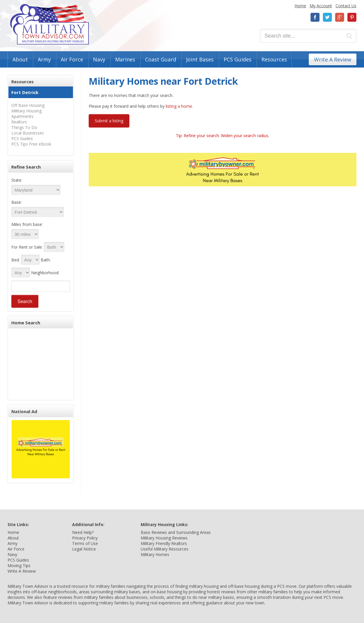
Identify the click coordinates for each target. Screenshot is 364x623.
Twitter (327, 17)
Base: (17, 202)
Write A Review (333, 59)
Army (44, 59)
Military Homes (155, 554)
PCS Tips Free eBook (31, 144)
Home (300, 6)
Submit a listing (109, 121)
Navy (99, 59)
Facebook (315, 17)
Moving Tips (19, 566)
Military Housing (26, 111)
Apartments (22, 116)
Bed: (16, 260)
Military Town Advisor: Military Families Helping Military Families (50, 24)
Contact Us (346, 6)
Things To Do (24, 127)
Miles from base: (27, 224)
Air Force (72, 59)
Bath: (46, 260)
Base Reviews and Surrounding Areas (176, 532)
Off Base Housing (28, 105)
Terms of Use (85, 543)
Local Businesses (28, 133)
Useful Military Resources (165, 549)
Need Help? (83, 532)
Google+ (340, 17)
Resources (274, 59)
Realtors (19, 122)
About (20, 59)
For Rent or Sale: (27, 247)
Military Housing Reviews (164, 538)
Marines (125, 59)
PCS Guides (238, 59)
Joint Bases (200, 59)
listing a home (179, 106)
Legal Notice (84, 549)
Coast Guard (161, 59)
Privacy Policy (85, 538)
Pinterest (352, 17)
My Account (321, 6)
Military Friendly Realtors (164, 543)
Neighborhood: (45, 273)
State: (17, 180)
